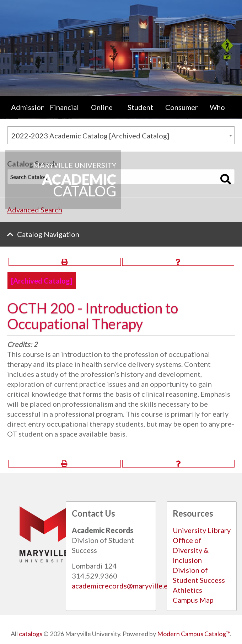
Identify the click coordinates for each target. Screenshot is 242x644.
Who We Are (217, 114)
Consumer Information (182, 114)
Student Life (140, 114)
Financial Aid (64, 114)
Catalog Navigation (48, 234)
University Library (202, 530)
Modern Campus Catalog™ (193, 634)
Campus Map (193, 600)
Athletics (187, 590)
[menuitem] (25, 114)
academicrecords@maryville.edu (124, 586)
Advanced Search (35, 210)
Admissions (28, 107)
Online (102, 107)
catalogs (31, 634)
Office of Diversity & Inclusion (191, 550)
